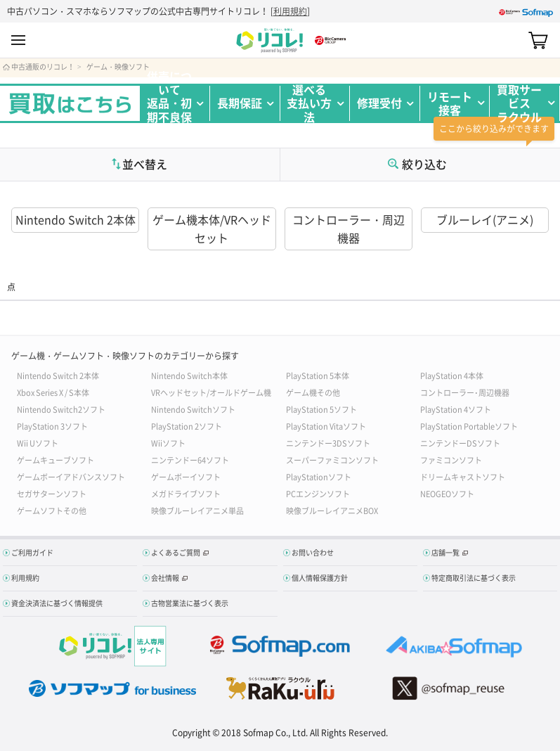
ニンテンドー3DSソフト (328, 443)
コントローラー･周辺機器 (465, 392)
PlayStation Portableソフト (469, 426)
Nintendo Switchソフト (193, 409)
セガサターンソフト (52, 493)
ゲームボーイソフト (186, 476)
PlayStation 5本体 (318, 375)
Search (513, 41)
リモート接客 (450, 103)
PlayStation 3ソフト (52, 426)
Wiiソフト (168, 443)
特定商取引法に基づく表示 (474, 578)
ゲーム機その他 (313, 392)
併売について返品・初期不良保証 (169, 103)
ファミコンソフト (451, 460)
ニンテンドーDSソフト (460, 443)
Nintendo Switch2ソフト (61, 409)
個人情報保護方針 (320, 578)
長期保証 (240, 103)
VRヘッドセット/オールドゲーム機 (211, 392)
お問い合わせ (313, 552)
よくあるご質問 (176, 552)
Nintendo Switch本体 (189, 375)
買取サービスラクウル (519, 103)
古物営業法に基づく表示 (190, 603)
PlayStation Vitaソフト (326, 426)
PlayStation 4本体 (452, 375)
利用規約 (290, 11)
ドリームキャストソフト (463, 476)
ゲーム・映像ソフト (118, 67)
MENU (18, 41)
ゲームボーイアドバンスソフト (71, 476)
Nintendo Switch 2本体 (76, 219)
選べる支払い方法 (309, 103)
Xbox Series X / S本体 (53, 392)
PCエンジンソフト (318, 493)
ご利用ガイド (32, 552)
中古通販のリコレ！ (43, 67)
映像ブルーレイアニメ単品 (197, 510)
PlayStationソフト (319, 476)
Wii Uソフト (38, 443)
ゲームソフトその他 (52, 510)
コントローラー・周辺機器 (349, 229)
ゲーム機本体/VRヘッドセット (212, 229)
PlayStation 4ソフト (456, 409)
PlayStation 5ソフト (321, 409)
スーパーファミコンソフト (332, 460)
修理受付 (379, 103)
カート (538, 41)
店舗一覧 (445, 552)
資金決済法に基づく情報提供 (57, 603)
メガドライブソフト (186, 493)
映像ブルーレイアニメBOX (332, 510)
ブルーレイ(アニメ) (485, 219)
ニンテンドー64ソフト (190, 460)
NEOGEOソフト (447, 493)
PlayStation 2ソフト (187, 426)
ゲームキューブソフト (56, 460)
